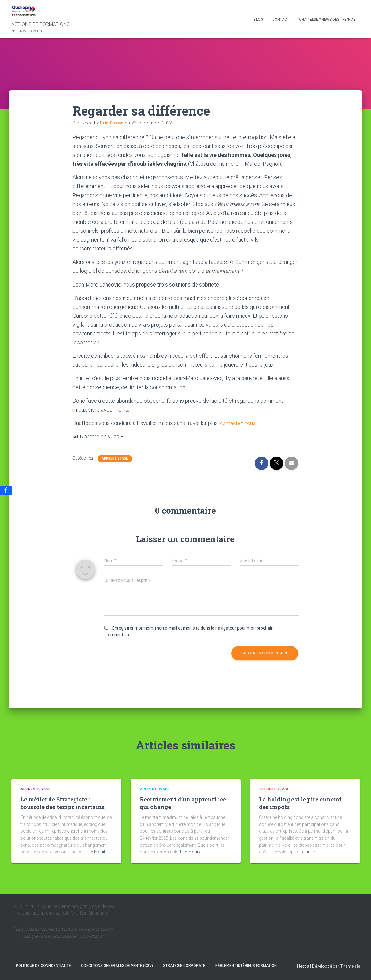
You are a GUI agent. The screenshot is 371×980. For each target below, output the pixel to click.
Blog (258, 20)
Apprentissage (115, 458)
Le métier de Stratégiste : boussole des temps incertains (63, 803)
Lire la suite (97, 852)
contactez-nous (238, 423)
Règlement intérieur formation (246, 966)
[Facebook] (6, 490)
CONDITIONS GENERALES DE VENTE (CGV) (117, 966)
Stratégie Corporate (184, 966)
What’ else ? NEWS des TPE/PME (327, 20)
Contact (281, 20)
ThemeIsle (350, 966)
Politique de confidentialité (43, 966)
